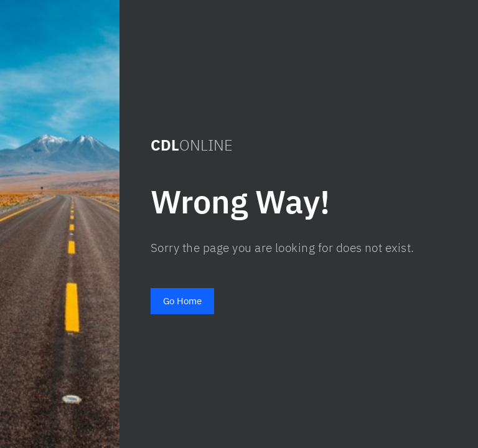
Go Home (182, 301)
